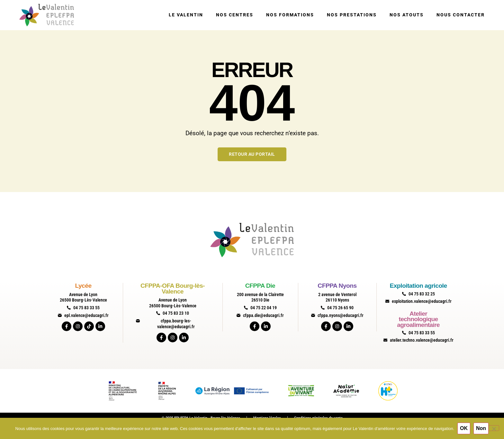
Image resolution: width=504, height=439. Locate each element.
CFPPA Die (260, 286)
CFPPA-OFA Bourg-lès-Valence (173, 288)
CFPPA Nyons (337, 286)
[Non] (494, 428)
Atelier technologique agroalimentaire (418, 319)
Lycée (83, 286)
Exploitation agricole (418, 286)
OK (464, 428)
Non (481, 428)
